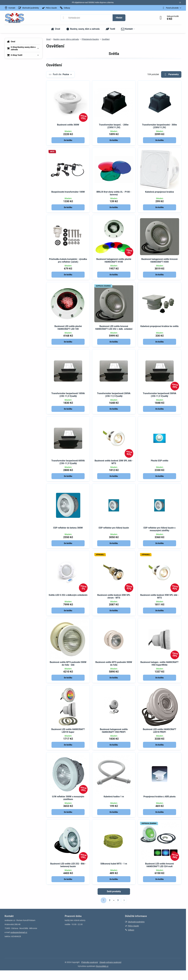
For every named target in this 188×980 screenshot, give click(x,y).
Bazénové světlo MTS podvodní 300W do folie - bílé (68, 664)
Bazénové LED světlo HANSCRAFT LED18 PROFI (160, 731)
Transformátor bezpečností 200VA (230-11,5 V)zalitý (114, 395)
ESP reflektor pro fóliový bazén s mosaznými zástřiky (159, 529)
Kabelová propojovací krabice (160, 192)
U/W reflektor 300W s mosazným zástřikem (68, 798)
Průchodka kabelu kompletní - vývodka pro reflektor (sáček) (68, 260)
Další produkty (114, 891)
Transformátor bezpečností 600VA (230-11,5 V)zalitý (68, 462)
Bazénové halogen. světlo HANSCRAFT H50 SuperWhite (159, 664)
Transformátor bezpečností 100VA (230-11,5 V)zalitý (68, 395)
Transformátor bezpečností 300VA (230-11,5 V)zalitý (160, 395)
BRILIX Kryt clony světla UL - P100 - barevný (114, 193)
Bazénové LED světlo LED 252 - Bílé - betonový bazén (68, 865)
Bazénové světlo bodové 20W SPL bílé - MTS (114, 462)
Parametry (171, 74)
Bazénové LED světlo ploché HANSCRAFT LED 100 (68, 328)
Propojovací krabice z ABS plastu (159, 797)
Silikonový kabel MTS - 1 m (114, 864)
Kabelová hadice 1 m (114, 797)
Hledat (119, 18)
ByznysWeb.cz (102, 966)
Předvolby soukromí (90, 962)
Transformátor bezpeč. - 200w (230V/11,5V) (114, 126)
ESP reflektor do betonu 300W (68, 528)
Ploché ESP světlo (160, 461)
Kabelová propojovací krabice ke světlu (159, 326)
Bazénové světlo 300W (68, 125)
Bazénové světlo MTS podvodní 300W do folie (114, 664)
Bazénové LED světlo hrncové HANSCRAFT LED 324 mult (159, 865)
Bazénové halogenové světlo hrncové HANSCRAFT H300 (159, 260)
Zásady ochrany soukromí (110, 962)
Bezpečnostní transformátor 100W (68, 192)
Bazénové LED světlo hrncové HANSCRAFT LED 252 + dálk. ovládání (114, 328)
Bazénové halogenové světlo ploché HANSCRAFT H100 (114, 260)
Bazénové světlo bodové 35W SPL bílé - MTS (159, 596)
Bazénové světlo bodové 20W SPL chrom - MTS (114, 596)
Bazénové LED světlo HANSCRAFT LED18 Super (68, 731)
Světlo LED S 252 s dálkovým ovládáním (68, 595)
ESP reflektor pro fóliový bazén (114, 528)
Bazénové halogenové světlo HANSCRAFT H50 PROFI (114, 731)
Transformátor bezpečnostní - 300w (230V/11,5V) (159, 126)
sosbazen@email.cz (19, 932)
